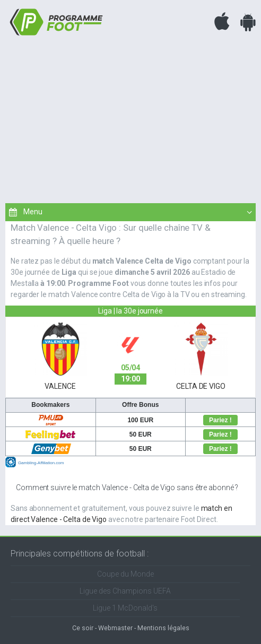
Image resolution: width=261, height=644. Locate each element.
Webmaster (115, 628)
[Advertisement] (130, 118)
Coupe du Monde (125, 574)
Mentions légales (163, 628)
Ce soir (83, 628)
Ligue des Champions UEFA (125, 591)
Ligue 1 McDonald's (125, 608)
